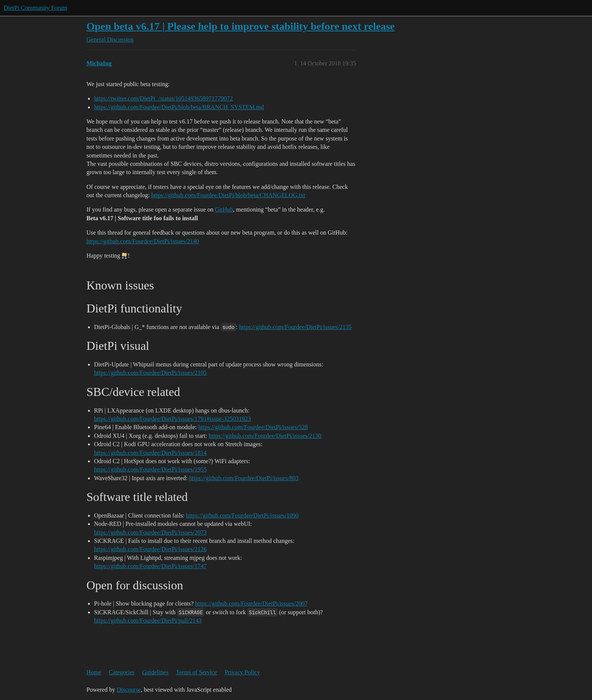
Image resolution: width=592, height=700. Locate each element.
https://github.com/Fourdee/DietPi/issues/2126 (150, 549)
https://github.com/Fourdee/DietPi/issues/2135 (295, 327)
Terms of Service (197, 672)
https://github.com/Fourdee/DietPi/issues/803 (244, 478)
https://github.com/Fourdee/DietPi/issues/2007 (251, 603)
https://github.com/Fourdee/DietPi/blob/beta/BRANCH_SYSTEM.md (179, 107)
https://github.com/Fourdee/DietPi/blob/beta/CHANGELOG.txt (228, 195)
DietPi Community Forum (35, 8)
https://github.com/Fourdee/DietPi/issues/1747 (150, 566)
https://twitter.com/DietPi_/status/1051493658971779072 (163, 98)
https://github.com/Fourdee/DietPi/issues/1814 (150, 453)
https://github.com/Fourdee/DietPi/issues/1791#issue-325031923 (173, 419)
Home (94, 672)
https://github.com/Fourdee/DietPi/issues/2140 (143, 241)
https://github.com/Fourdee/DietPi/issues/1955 (150, 469)
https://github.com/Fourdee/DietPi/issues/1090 (242, 515)
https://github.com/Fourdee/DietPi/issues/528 (253, 427)
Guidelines (155, 672)
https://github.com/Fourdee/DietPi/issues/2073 (150, 532)
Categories (122, 672)
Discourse (129, 690)
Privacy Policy (242, 672)
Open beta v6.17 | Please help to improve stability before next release (241, 26)
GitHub (224, 209)
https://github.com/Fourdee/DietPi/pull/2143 (148, 620)
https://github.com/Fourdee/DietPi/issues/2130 (265, 436)
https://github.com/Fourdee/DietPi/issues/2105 (150, 373)
